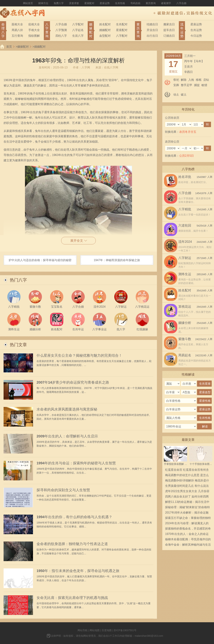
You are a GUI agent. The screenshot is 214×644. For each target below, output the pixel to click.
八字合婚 (181, 3)
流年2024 (185, 242)
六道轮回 (185, 225)
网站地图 (95, 630)
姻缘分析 (185, 323)
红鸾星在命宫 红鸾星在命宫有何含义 (187, 470)
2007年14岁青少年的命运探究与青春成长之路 (73, 382)
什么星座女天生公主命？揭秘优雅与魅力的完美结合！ (79, 355)
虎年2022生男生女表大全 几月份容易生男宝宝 (187, 492)
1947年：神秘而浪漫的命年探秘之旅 (117, 260)
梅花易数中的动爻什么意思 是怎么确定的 (187, 476)
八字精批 (185, 209)
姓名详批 (185, 177)
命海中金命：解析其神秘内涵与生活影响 (188, 545)
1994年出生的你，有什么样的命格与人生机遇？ (74, 517)
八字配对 (78, 24)
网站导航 (83, 630)
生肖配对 (122, 24)
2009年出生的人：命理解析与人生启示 (67, 436)
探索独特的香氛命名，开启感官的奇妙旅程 (188, 529)
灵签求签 (74, 3)
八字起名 (78, 30)
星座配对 (89, 3)
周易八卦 (17, 30)
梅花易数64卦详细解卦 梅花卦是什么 (187, 481)
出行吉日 (152, 36)
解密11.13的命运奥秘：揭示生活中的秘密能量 (187, 502)
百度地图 (107, 630)
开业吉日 (152, 30)
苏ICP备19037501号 (125, 630)
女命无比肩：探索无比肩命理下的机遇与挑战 (72, 598)
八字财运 (185, 258)
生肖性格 (120, 3)
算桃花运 (185, 307)
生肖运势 (196, 30)
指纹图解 (34, 36)
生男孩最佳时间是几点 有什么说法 (187, 486)
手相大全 (34, 30)
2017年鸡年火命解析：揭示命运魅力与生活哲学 (187, 513)
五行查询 (17, 36)
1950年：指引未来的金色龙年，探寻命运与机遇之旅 (78, 571)
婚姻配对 (105, 30)
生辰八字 (78, 36)
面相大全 (17, 24)
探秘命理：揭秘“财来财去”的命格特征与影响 (188, 508)
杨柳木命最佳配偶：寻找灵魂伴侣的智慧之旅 (188, 540)
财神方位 (43, 3)
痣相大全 (34, 24)
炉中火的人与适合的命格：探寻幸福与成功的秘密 (40, 260)
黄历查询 (151, 3)
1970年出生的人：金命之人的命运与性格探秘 (187, 535)
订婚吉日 (169, 36)
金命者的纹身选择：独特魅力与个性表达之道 (72, 544)
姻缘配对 (23, 47)
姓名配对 (105, 24)
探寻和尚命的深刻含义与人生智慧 (63, 490)
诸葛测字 (166, 3)
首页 (9, 47)
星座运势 (105, 3)
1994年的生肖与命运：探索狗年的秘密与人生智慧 (76, 463)
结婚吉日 (152, 24)
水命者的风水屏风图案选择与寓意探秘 (67, 409)
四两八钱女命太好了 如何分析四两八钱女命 (187, 497)
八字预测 (61, 30)
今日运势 (196, 36)
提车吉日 (169, 30)
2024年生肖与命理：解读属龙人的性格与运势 (187, 524)
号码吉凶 (135, 3)
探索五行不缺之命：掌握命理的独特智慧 (188, 519)
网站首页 (28, 3)
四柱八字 (61, 36)
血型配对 (105, 36)
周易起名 (185, 355)
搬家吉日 (169, 24)
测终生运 (185, 274)
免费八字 (59, 3)
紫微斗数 (185, 339)
